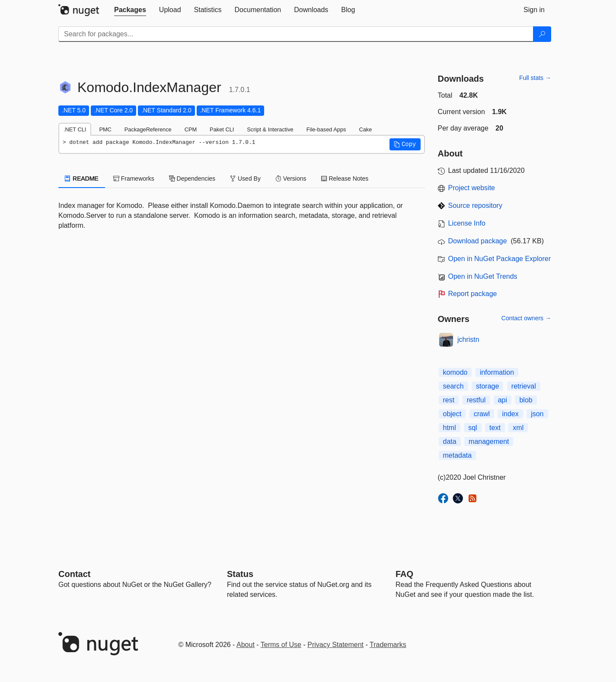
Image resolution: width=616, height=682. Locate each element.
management (489, 441)
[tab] (130, 10)
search (453, 386)
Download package (478, 241)
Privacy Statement (335, 645)
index (510, 414)
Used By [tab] (245, 178)
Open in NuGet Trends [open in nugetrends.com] (483, 276)
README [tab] (82, 178)
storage (487, 386)
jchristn (468, 339)
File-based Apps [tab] (326, 129)
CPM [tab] (191, 129)
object (452, 414)
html (450, 428)
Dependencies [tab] (192, 178)
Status (240, 574)
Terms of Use (281, 645)
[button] (405, 144)
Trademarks (388, 645)
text (495, 428)
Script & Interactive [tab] (270, 129)
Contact (74, 574)
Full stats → (535, 78)
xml (518, 428)
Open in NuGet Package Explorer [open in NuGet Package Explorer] (500, 259)
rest (449, 400)
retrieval (524, 386)
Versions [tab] (291, 178)
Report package (473, 294)
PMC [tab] (105, 129)
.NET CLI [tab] (75, 129)
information (497, 372)
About (246, 645)
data (450, 441)
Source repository (475, 206)
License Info (467, 223)
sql (472, 428)
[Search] (542, 34)
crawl (482, 414)
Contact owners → (526, 318)
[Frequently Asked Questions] (404, 574)
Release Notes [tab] (345, 178)
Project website (472, 188)
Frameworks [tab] (134, 178)
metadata (458, 455)
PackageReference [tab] (148, 129)
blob (526, 400)
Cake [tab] (365, 129)
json (537, 414)
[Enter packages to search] (296, 34)
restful (476, 400)
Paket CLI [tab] (222, 129)
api (503, 400)
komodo (455, 372)
